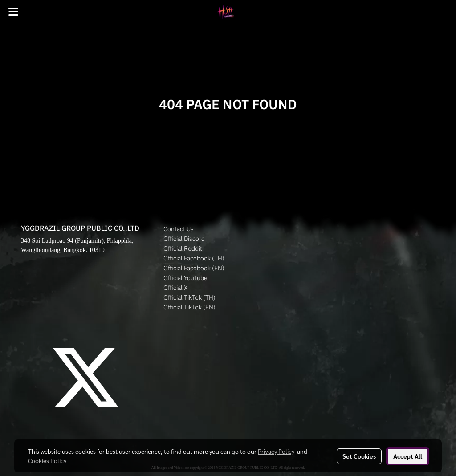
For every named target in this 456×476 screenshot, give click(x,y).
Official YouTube (185, 278)
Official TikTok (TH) (189, 297)
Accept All (408, 456)
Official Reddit (183, 248)
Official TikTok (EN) (189, 307)
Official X (175, 288)
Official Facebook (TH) (194, 258)
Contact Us (179, 229)
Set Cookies (359, 456)
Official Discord (184, 239)
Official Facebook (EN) (194, 268)
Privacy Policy (276, 451)
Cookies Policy (47, 460)
